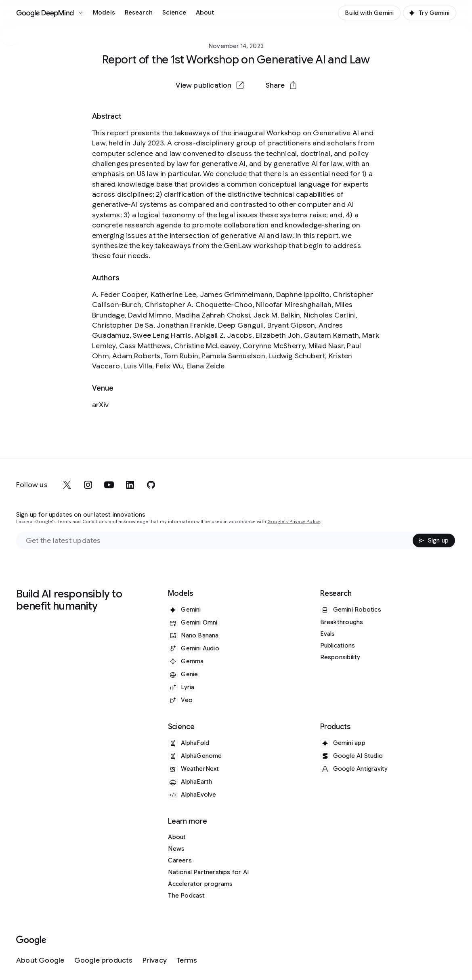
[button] (281, 85)
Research (139, 13)
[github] (151, 485)
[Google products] (104, 960)
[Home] (45, 13)
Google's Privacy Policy (294, 522)
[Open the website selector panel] (81, 13)
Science (174, 13)
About (205, 13)
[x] (67, 485)
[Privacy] (155, 960)
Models (104, 13)
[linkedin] (130, 485)
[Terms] (187, 960)
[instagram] (88, 485)
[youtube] (109, 485)
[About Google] (40, 960)
